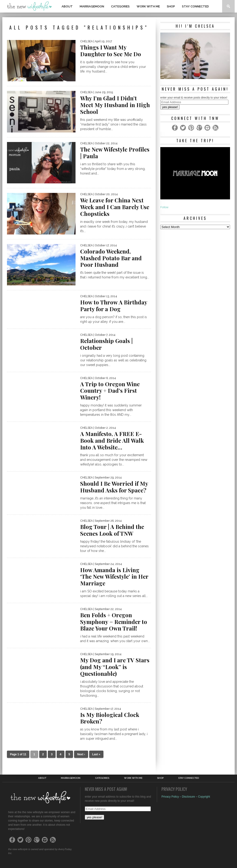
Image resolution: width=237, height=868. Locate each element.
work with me (148, 6)
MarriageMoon (92, 6)
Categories (120, 6)
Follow (164, 207)
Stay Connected (195, 6)
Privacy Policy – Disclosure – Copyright (186, 797)
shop (171, 6)
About (67, 6)
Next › (81, 754)
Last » (96, 754)
